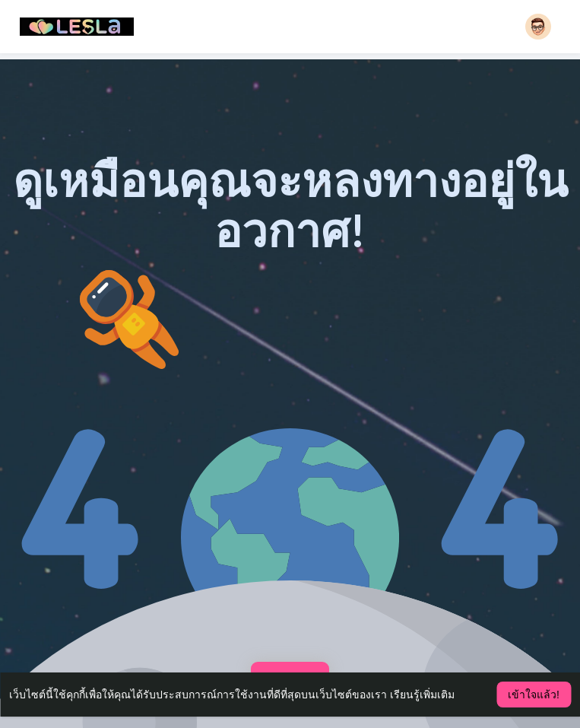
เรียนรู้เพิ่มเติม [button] (422, 695)
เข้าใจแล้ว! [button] (534, 695)
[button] (538, 27)
